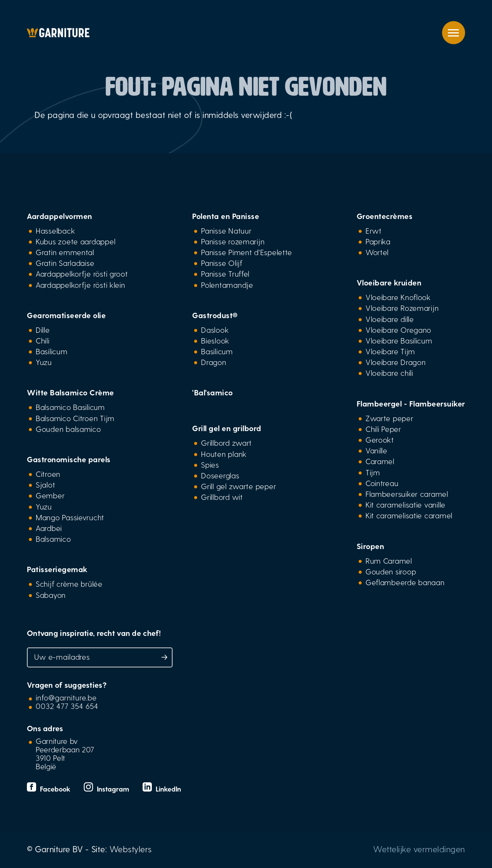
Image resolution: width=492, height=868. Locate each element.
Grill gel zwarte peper (239, 486)
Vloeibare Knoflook (398, 297)
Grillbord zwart (226, 443)
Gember (50, 495)
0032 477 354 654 (67, 706)
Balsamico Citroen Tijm (75, 418)
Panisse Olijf (222, 263)
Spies (210, 465)
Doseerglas (220, 475)
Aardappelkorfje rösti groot (82, 274)
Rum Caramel (389, 561)
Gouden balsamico (68, 429)
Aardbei (49, 528)
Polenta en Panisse (226, 216)
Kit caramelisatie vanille (406, 505)
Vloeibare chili (389, 373)
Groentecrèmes (385, 216)
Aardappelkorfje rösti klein (81, 285)
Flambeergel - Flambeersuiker (411, 403)
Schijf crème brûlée (69, 584)
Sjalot (45, 485)
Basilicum (52, 351)
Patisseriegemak (57, 569)
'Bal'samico (213, 392)
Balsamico (53, 539)
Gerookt (380, 440)
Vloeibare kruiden (389, 282)
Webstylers (131, 849)
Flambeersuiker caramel (407, 494)
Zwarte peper (390, 418)
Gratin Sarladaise (65, 263)
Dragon (214, 362)
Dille (43, 330)
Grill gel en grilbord (227, 428)
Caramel (380, 461)
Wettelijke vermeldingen (419, 849)
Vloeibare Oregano (398, 330)
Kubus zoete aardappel (76, 241)
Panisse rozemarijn (233, 241)
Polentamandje (227, 285)
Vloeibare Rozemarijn (402, 308)
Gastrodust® (215, 315)
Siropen (371, 546)
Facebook (50, 789)
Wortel (377, 252)
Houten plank (224, 454)
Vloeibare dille (390, 319)
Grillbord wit (222, 497)
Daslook (215, 330)
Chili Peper (383, 429)
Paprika (378, 241)
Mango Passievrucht (70, 517)
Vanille (376, 450)
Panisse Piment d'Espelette (247, 252)
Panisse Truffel (225, 274)
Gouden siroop (391, 571)
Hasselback (55, 231)
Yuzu (44, 362)
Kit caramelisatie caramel (409, 515)
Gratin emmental (65, 252)
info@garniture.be (66, 697)
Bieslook (215, 340)
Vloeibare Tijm (390, 351)
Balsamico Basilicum (70, 407)
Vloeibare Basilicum (399, 340)
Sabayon (51, 595)
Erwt (374, 231)
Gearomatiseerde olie (66, 315)
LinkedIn (162, 789)
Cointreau (382, 483)
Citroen (48, 474)
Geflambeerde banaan (405, 582)
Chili (43, 340)
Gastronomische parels (69, 459)
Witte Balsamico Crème (71, 392)
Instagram (107, 789)
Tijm (373, 472)
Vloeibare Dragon (396, 362)
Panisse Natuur (226, 231)
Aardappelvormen (60, 216)
